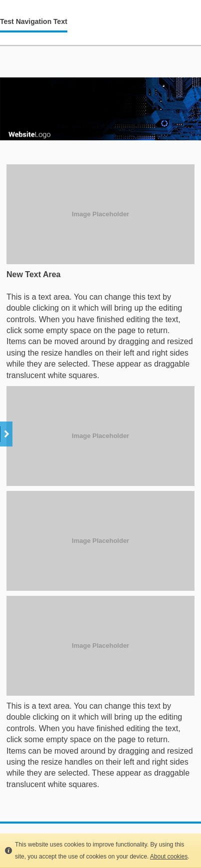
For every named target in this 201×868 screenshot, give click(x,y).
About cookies (169, 857)
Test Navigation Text (34, 21)
